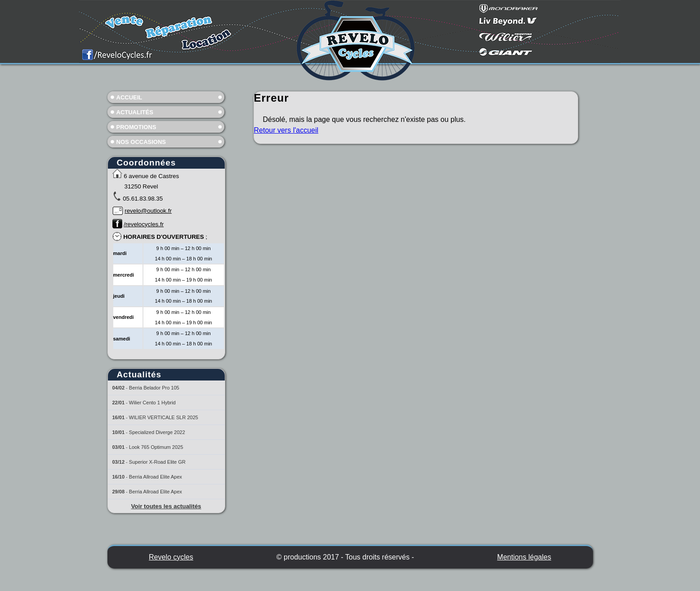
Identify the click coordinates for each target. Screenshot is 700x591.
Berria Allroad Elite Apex (156, 477)
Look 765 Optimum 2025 (156, 447)
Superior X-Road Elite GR (157, 462)
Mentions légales (524, 557)
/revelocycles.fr (144, 224)
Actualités (135, 112)
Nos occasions (141, 142)
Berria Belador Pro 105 (154, 388)
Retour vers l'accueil (286, 130)
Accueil (129, 97)
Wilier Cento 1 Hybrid (152, 403)
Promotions (136, 127)
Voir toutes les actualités (166, 506)
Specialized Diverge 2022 (157, 432)
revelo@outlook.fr (148, 211)
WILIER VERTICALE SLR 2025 (164, 417)
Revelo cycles (171, 557)
